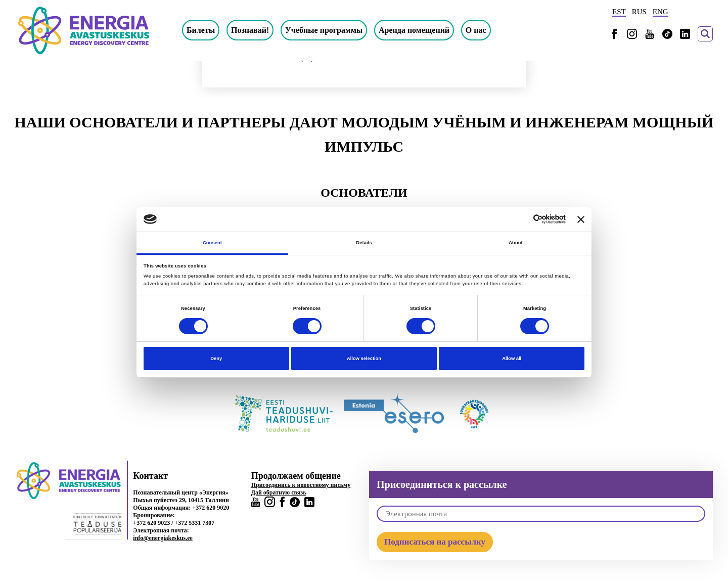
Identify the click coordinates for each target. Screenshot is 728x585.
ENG (661, 12)
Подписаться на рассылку (435, 542)
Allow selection (364, 358)
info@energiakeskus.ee (163, 538)
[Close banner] (581, 219)
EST (619, 12)
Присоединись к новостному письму (301, 485)
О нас (476, 30)
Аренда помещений (414, 30)
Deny (216, 358)
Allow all (512, 358)
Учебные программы (324, 30)
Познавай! (250, 30)
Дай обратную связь (279, 492)
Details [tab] (364, 243)
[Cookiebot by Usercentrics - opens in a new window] (521, 219)
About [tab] (516, 243)
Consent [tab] (212, 243)
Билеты (201, 30)
